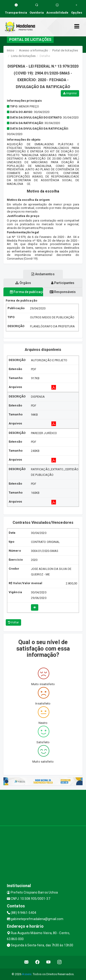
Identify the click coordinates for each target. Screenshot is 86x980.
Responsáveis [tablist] (63, 292)
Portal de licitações (65, 50)
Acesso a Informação (34, 50)
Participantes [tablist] (63, 283)
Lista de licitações (23, 56)
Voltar (13, 622)
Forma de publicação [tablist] (26, 292)
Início (11, 50)
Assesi (27, 974)
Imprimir (70, 93)
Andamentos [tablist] (43, 274)
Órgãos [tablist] (23, 283)
